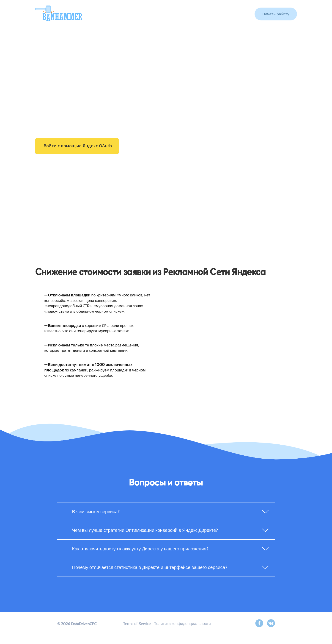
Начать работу (276, 14)
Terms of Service (137, 624)
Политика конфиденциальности (182, 624)
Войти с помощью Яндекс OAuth (78, 146)
